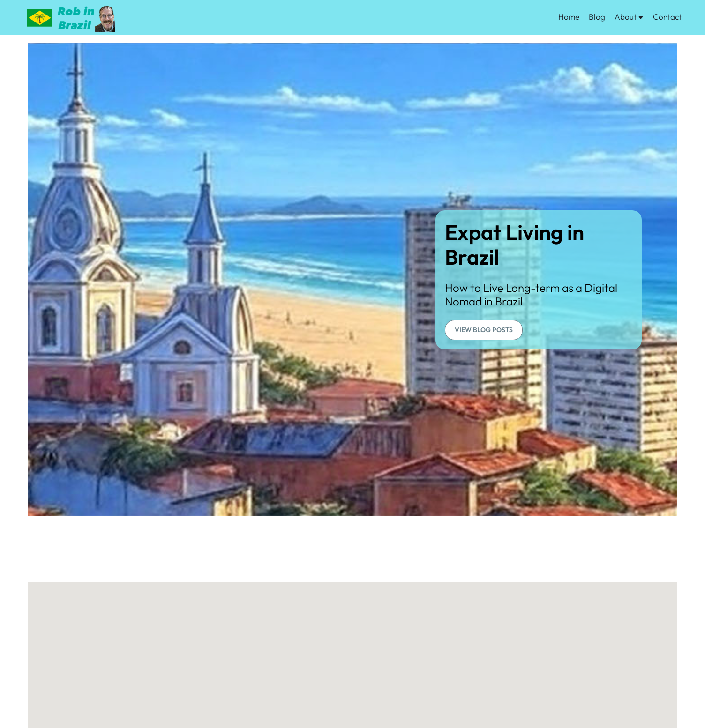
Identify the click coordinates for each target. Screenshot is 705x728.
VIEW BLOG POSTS (484, 330)
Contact (667, 17)
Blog (597, 17)
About (629, 17)
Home (569, 17)
